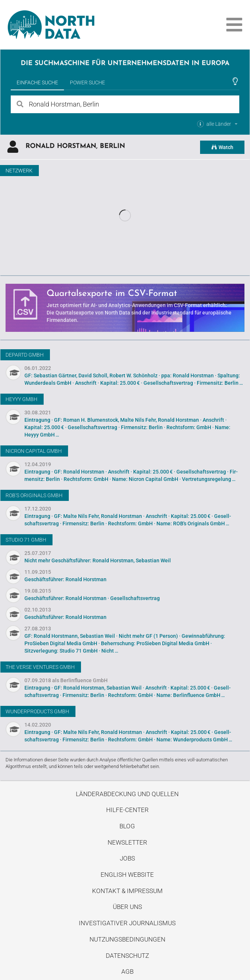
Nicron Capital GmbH (34, 451)
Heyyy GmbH (21, 399)
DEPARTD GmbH (25, 355)
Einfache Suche (37, 82)
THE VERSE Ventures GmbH (40, 667)
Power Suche (87, 82)
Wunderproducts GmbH (37, 711)
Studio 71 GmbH (26, 540)
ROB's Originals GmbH (34, 495)
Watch (222, 147)
